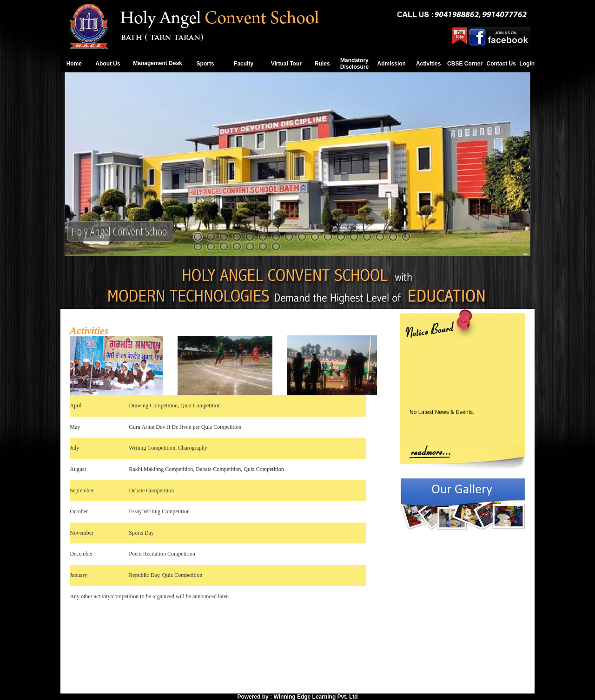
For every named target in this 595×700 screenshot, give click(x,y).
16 (393, 237)
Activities (428, 64)
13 (354, 237)
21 (237, 246)
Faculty (244, 64)
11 (328, 237)
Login (527, 64)
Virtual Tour (286, 64)
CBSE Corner (465, 64)
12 (341, 237)
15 (380, 237)
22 (250, 246)
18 (198, 246)
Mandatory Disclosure (354, 64)
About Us (108, 64)
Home (74, 64)
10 (315, 237)
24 (276, 246)
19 (211, 246)
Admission (392, 64)
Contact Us (501, 64)
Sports (205, 64)
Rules (322, 64)
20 (224, 246)
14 (367, 237)
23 (263, 246)
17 (406, 237)
